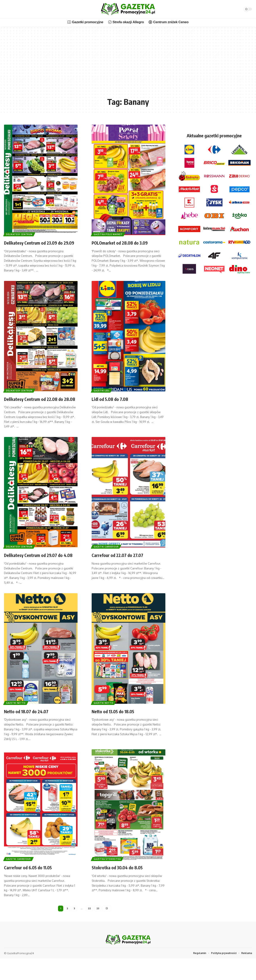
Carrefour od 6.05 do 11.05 (35, 887)
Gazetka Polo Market (110, 233)
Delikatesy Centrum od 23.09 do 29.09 (38, 246)
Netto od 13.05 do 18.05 (119, 731)
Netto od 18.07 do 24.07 (32, 731)
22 (89, 929)
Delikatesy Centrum (21, 233)
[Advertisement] (128, 65)
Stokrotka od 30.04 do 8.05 (124, 887)
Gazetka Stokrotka (108, 879)
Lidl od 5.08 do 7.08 (115, 405)
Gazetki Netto (17, 722)
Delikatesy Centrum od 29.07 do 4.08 (38, 572)
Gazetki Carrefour (108, 559)
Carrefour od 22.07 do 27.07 (124, 568)
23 (98, 929)
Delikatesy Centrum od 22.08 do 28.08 (38, 409)
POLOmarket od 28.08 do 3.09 (128, 242)
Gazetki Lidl (103, 397)
